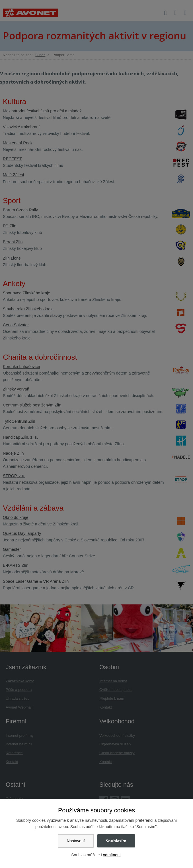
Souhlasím (116, 841)
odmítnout (112, 855)
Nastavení (76, 841)
